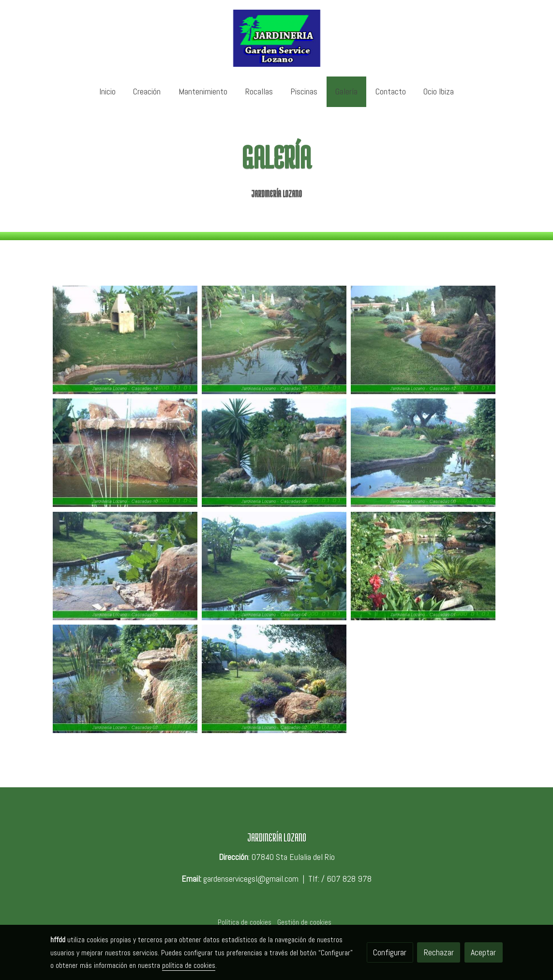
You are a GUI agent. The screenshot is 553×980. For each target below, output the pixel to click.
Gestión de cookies (304, 922)
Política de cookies (245, 922)
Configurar (390, 952)
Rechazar (439, 952)
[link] (276, 38)
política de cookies (189, 965)
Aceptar (483, 952)
